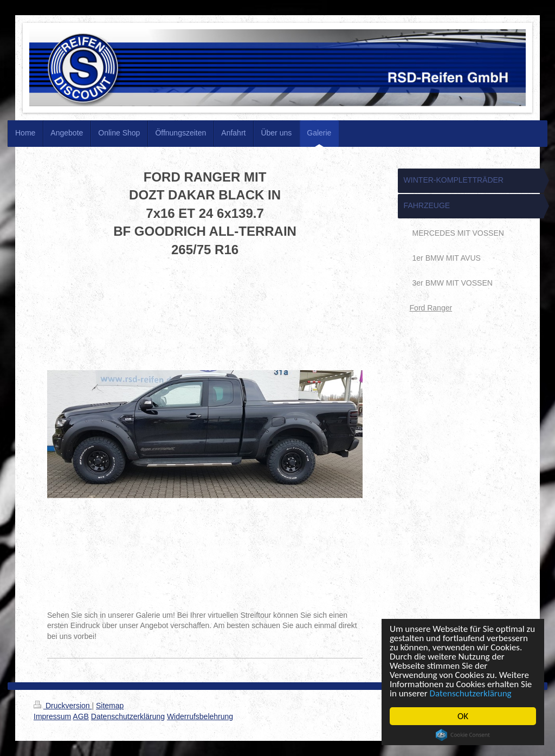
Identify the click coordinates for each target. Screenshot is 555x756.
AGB (81, 716)
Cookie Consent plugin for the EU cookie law (463, 735)
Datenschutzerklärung (471, 693)
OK (463, 716)
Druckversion (63, 706)
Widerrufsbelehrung (200, 716)
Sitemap (110, 706)
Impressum (52, 716)
